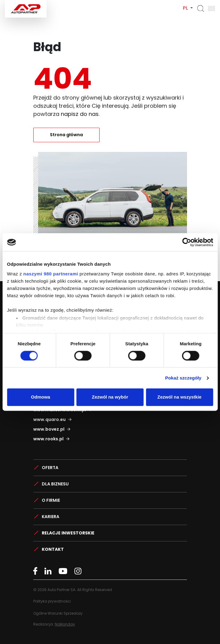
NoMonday (65, 624)
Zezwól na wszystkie (179, 397)
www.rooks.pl (48, 439)
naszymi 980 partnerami (51, 274)
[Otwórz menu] (212, 8)
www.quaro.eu (49, 419)
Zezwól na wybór (110, 397)
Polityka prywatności (52, 601)
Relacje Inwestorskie (68, 533)
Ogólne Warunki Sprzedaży (58, 613)
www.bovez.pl (49, 429)
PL (186, 8)
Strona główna (66, 135)
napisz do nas (80, 114)
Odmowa (40, 397)
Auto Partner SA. (24, 3)
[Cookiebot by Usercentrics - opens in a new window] (187, 242)
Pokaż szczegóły (183, 378)
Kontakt (53, 549)
